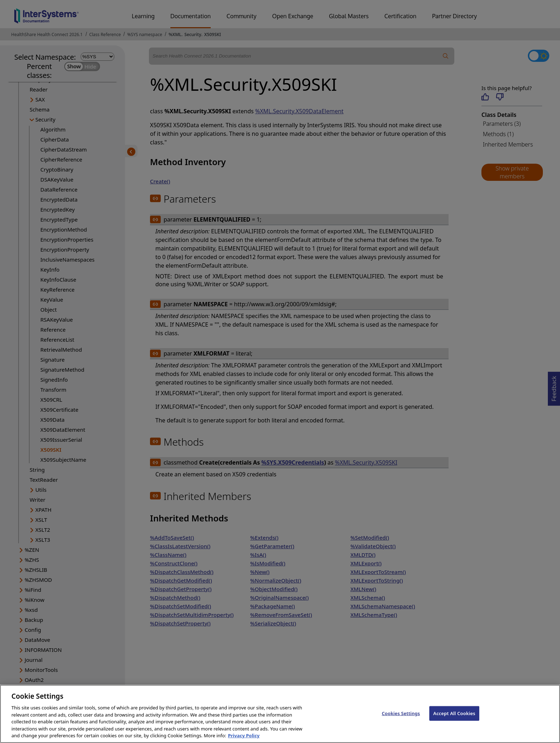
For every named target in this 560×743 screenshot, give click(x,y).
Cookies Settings (401, 721)
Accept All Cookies (454, 721)
